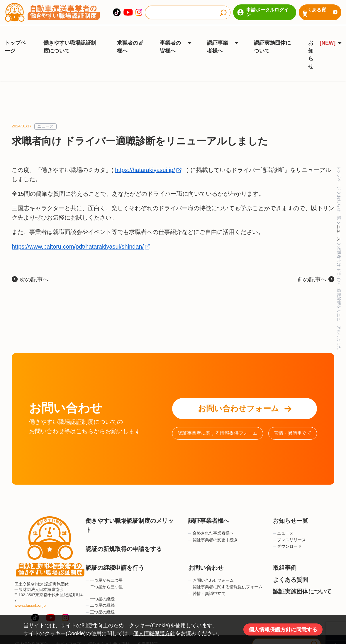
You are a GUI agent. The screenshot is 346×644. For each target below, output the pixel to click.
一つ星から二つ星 (104, 571)
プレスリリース (290, 531)
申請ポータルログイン (263, 12)
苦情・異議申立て (293, 424)
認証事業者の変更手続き (213, 531)
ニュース (45, 118)
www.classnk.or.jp (30, 597)
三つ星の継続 (100, 603)
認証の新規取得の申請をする (124, 540)
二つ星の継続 (100, 597)
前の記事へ (316, 271)
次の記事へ (30, 271)
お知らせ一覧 (291, 512)
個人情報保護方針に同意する (283, 630)
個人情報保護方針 (154, 633)
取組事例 (285, 559)
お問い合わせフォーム (245, 400)
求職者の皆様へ (130, 41)
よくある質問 (320, 12)
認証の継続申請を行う (115, 559)
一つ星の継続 (100, 590)
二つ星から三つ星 (104, 578)
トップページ (15, 41)
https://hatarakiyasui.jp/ (145, 161)
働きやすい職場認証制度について (70, 41)
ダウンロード (288, 538)
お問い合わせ (206, 559)
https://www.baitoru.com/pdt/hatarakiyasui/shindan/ (78, 237)
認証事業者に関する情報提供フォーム (218, 424)
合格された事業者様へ (211, 524)
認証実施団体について (272, 41)
